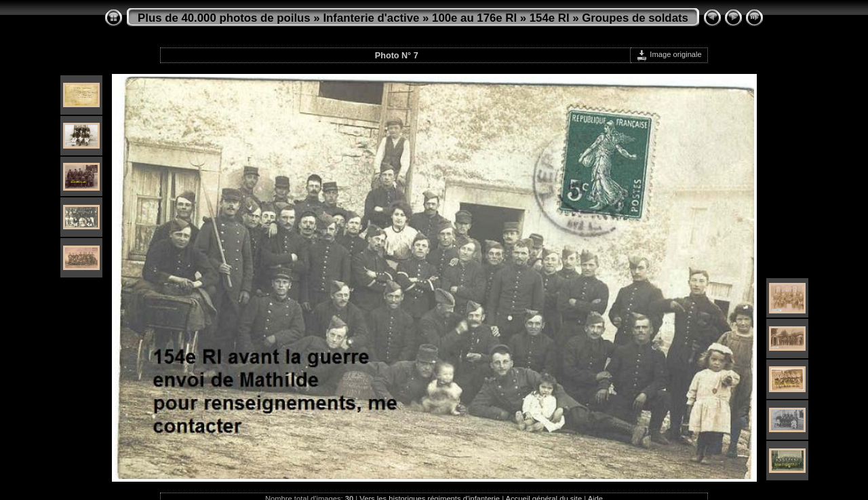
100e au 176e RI (474, 18)
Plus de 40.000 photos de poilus (224, 18)
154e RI (550, 18)
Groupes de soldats (635, 18)
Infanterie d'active (371, 18)
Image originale (669, 54)
